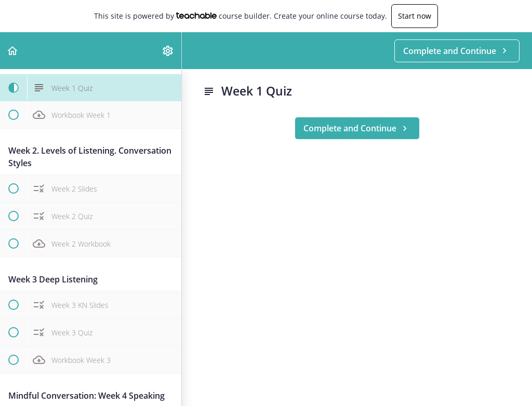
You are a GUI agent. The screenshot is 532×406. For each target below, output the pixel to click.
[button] (13, 51)
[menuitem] (168, 51)
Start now (415, 16)
